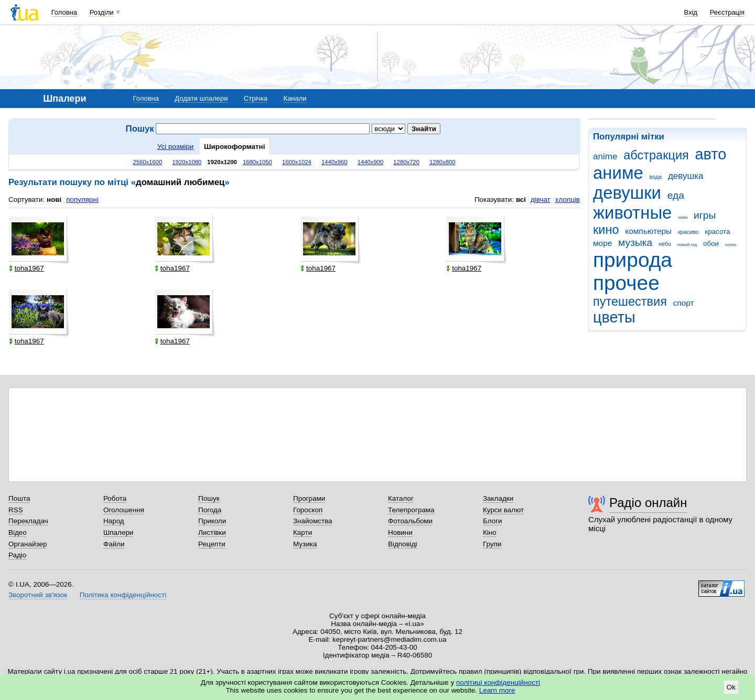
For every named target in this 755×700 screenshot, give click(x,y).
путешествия (630, 301)
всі (521, 200)
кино (606, 230)
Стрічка (256, 98)
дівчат (541, 200)
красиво (688, 232)
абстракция (656, 155)
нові (54, 200)
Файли (114, 544)
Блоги (493, 521)
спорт (684, 303)
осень (731, 245)
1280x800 (443, 162)
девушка (686, 176)
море (602, 243)
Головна (64, 12)
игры (705, 215)
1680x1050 (257, 162)
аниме (618, 173)
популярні (82, 200)
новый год (687, 245)
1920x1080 (187, 162)
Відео (18, 532)
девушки (627, 193)
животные (632, 213)
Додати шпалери (201, 98)
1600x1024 (297, 162)
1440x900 (371, 162)
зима (683, 217)
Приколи (212, 521)
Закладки (498, 498)
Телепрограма (411, 510)
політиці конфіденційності (498, 682)
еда (676, 195)
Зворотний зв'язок (38, 595)
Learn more (497, 690)
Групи (492, 544)
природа (633, 260)
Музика (305, 544)
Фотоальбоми (410, 521)
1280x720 (406, 162)
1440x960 (335, 162)
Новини (400, 532)
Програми (309, 498)
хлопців (568, 200)
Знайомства (313, 521)
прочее (626, 283)
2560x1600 (147, 162)
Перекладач (28, 521)
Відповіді (403, 544)
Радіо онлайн (648, 503)
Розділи (102, 12)
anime (605, 157)
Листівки (212, 532)
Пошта (19, 498)
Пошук (209, 498)
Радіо (17, 555)
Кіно (490, 532)
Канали (295, 98)
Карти (303, 532)
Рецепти (212, 544)
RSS (16, 510)
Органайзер (28, 544)
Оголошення (124, 510)
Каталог (401, 498)
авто (711, 154)
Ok (731, 687)
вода (656, 177)
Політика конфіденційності (123, 595)
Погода (210, 510)
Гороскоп (308, 510)
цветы (614, 317)
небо (665, 244)
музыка (635, 243)
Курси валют (503, 510)
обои (711, 244)
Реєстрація (727, 12)
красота (717, 231)
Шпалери (118, 532)
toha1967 (26, 268)
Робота (115, 498)
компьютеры (648, 231)
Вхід (691, 12)
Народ (114, 521)
